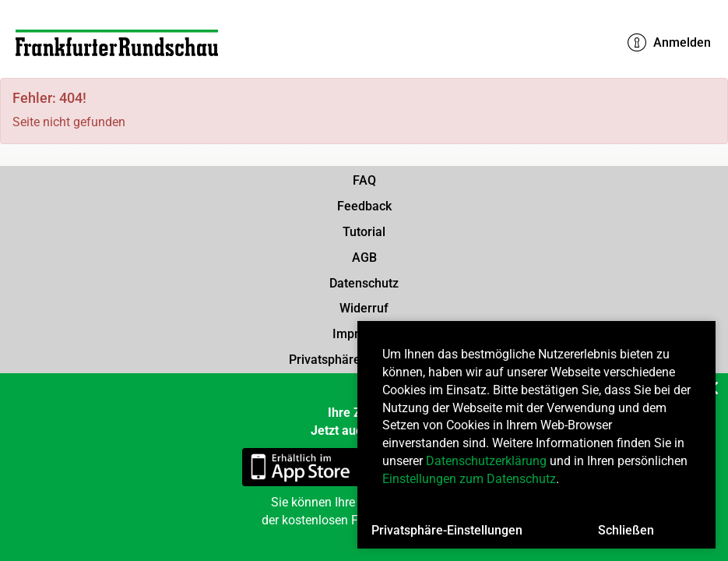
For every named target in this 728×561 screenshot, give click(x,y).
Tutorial (364, 232)
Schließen (626, 530)
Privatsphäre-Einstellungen (447, 530)
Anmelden (669, 43)
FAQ (364, 180)
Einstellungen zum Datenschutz (469, 479)
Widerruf (364, 308)
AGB (364, 258)
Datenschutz (364, 283)
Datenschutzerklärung (486, 461)
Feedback (364, 206)
